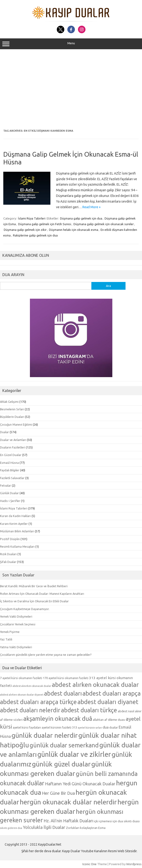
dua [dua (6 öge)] (106, 727)
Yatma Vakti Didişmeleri (16, 647)
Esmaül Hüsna (9, 463)
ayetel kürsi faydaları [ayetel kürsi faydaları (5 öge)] (27, 727)
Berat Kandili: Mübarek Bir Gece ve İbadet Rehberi (34, 586)
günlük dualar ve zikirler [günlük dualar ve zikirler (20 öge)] (74, 754)
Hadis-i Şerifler (10, 501)
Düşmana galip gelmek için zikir (25, 230)
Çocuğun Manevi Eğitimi (16, 424)
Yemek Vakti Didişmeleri (16, 616)
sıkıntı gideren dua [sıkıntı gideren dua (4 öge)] (11, 828)
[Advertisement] (71, 89)
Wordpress (134, 864)
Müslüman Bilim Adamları (17, 531)
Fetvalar (6, 485)
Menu (71, 44)
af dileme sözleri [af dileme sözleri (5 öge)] (11, 720)
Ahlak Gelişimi (9, 402)
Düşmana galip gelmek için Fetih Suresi (45, 224)
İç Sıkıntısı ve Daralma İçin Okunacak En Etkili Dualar (34, 601)
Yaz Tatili (6, 639)
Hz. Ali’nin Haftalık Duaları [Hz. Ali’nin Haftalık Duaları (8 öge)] (68, 821)
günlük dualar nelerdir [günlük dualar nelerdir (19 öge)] (45, 735)
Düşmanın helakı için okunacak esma (74, 230)
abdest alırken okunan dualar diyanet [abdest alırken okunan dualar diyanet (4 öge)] (22, 695)
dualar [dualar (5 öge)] (114, 727)
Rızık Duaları (8, 554)
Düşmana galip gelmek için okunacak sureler (104, 224)
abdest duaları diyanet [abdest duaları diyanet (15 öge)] (108, 702)
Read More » (91, 207)
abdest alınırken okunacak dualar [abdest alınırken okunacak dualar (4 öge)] (32, 686)
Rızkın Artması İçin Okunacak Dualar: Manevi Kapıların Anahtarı (42, 594)
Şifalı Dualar (8, 562)
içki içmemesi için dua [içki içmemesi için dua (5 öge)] (108, 821)
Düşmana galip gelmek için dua (81, 218)
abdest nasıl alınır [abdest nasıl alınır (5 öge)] (130, 711)
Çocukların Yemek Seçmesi (18, 624)
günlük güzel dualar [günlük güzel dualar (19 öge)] (61, 764)
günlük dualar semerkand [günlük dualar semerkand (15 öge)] (64, 745)
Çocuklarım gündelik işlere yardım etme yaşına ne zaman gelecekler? (46, 655)
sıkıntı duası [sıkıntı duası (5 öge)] (132, 821)
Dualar (4, 432)
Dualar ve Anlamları (13, 440)
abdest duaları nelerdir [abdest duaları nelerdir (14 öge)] (30, 710)
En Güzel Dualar (11, 455)
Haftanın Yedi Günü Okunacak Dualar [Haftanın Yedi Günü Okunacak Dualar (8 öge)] (80, 784)
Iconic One (89, 864)
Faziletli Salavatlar (12, 478)
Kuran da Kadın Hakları (15, 516)
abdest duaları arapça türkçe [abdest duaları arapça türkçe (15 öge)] (38, 702)
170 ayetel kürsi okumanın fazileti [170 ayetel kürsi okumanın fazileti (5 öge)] (66, 678)
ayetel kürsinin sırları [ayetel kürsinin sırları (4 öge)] (90, 728)
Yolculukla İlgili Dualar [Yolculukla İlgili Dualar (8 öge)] (44, 827)
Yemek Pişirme (10, 632)
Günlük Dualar (9, 493)
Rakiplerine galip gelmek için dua (35, 235)
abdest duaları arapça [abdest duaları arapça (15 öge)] (112, 693)
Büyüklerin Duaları (12, 417)
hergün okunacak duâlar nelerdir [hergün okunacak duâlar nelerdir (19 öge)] (68, 802)
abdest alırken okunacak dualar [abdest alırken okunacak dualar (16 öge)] (95, 685)
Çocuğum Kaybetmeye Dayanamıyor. (25, 609)
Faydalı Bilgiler (10, 470)
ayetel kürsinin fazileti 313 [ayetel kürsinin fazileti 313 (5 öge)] (59, 727)
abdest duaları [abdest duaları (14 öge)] (63, 693)
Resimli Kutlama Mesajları (17, 546)
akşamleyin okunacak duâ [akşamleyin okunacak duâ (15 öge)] (58, 719)
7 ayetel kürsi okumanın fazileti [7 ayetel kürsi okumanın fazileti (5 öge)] (21, 678)
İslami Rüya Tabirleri (32, 218)
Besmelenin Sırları (12, 409)
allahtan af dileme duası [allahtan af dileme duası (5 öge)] (109, 720)
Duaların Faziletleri (13, 447)
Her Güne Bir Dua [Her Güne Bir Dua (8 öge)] (58, 793)
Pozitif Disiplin (10, 539)
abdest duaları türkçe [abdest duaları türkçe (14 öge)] (89, 710)
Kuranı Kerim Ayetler (14, 524)
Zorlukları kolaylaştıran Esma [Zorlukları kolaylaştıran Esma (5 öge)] (86, 828)
